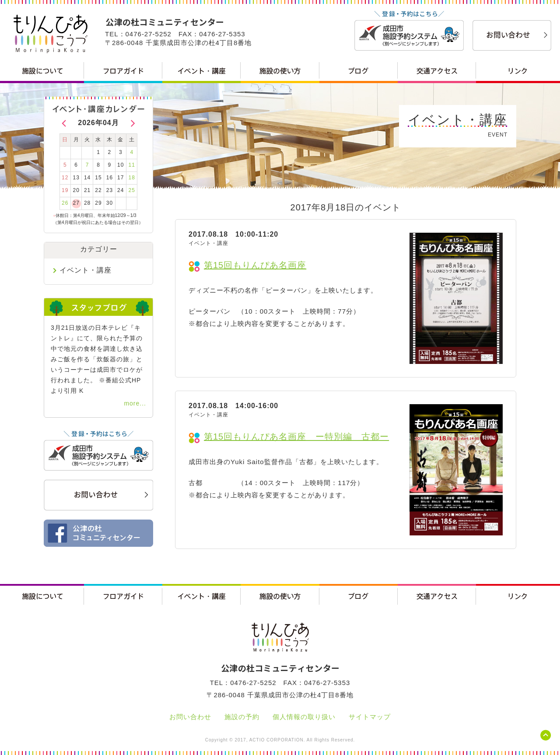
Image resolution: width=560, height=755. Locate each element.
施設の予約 (242, 717)
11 (132, 165)
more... (135, 403)
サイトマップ (370, 717)
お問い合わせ (190, 717)
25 (132, 190)
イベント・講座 (86, 270)
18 (132, 178)
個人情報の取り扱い (304, 717)
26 (65, 203)
